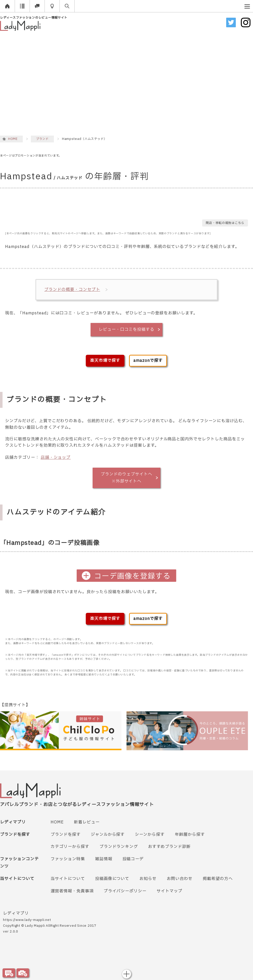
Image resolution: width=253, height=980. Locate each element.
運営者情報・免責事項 (72, 891)
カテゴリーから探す (70, 847)
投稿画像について (112, 879)
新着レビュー (87, 822)
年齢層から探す (190, 835)
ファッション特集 (68, 859)
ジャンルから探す (108, 835)
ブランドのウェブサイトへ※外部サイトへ (126, 478)
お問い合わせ (180, 879)
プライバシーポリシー (125, 891)
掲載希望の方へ (218, 879)
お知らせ (148, 879)
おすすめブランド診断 (169, 847)
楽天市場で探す (105, 361)
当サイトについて (68, 879)
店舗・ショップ (56, 458)
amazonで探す (148, 361)
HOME (57, 822)
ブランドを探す (66, 835)
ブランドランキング (119, 847)
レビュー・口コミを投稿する (126, 330)
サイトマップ (170, 891)
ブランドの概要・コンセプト (72, 290)
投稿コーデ (133, 859)
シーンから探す (150, 835)
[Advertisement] (47, 83)
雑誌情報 (104, 859)
